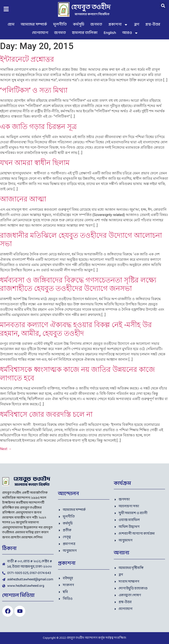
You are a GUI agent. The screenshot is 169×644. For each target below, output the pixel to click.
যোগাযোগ (40, 33)
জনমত (96, 25)
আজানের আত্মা (23, 199)
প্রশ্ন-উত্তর (153, 25)
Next (6, 449)
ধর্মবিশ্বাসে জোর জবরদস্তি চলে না (46, 414)
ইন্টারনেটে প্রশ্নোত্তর (27, 59)
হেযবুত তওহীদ (91, 7)
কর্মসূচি (79, 25)
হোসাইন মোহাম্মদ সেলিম (26, 538)
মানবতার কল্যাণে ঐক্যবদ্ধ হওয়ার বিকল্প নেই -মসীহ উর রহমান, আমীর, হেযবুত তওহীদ (76, 329)
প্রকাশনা (118, 25)
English (110, 33)
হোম (11, 25)
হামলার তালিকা (85, 33)
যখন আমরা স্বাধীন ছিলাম (35, 163)
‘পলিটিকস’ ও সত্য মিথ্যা (34, 90)
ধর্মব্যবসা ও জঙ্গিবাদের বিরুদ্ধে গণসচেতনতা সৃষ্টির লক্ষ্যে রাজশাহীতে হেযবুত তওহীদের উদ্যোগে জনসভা (78, 284)
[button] (163, 6)
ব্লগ (137, 25)
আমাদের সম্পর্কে (34, 25)
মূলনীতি (60, 25)
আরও (130, 33)
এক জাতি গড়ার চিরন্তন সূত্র (38, 127)
